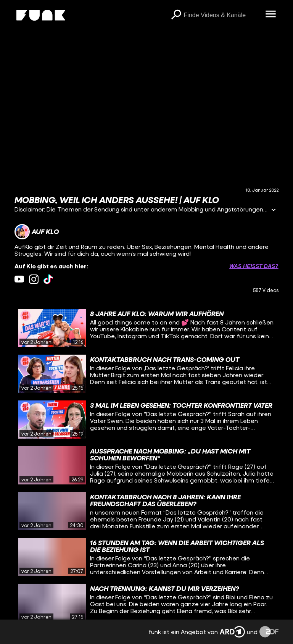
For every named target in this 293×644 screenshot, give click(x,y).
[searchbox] (222, 15)
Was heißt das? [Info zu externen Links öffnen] (254, 266)
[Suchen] (176, 15)
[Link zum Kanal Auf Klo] (37, 232)
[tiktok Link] (48, 279)
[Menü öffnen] (271, 15)
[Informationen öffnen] (274, 211)
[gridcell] (146, 328)
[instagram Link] (34, 279)
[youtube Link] (19, 279)
